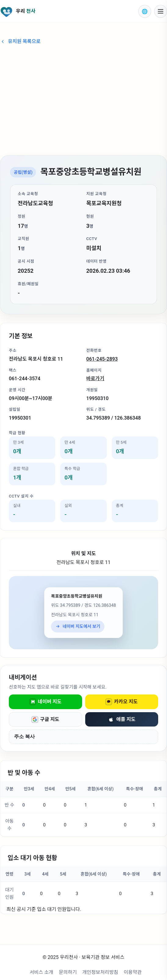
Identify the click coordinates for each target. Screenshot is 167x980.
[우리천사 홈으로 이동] (65, 11)
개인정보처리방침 (100, 972)
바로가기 (95, 379)
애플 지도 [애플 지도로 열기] (122, 720)
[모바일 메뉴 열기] (161, 11)
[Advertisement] (83, 101)
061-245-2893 (102, 359)
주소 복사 (24, 736)
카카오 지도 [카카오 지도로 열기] (122, 702)
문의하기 (68, 972)
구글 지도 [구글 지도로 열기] (45, 720)
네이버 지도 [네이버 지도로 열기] (45, 702)
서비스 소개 (42, 972)
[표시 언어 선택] (145, 11)
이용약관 (133, 972)
